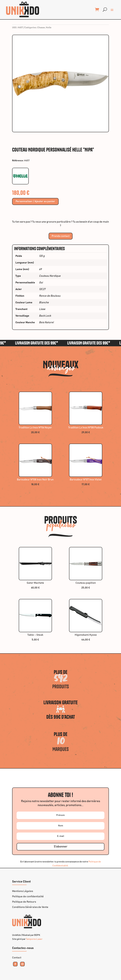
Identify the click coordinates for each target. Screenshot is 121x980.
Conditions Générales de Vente (30, 907)
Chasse (41, 28)
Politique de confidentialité (28, 896)
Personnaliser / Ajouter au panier (35, 202)
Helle (49, 28)
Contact (17, 958)
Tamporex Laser (34, 939)
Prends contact (61, 236)
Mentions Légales (23, 891)
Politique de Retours (24, 902)
